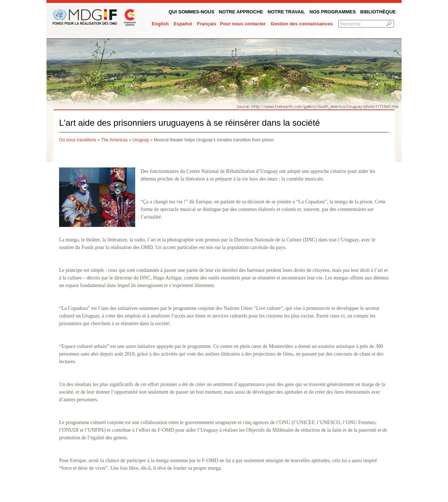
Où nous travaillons (78, 140)
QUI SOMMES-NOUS (191, 12)
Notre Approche (241, 12)
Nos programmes (333, 12)
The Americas (114, 140)
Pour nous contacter (243, 24)
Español (183, 24)
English (160, 24)
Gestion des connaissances (302, 24)
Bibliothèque (378, 12)
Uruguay (141, 140)
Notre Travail (286, 12)
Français (206, 24)
